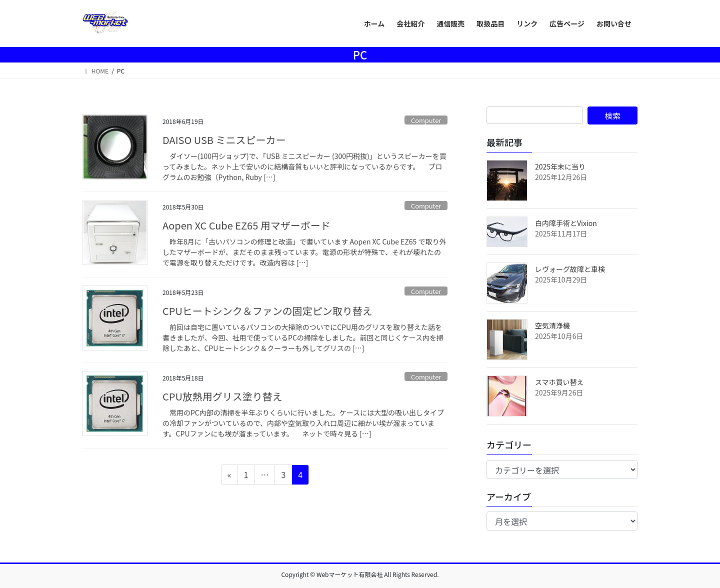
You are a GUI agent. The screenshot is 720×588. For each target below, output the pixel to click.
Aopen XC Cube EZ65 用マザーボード (246, 225)
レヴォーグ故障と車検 (570, 269)
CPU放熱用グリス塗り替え (222, 396)
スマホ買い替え (559, 382)
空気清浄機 (552, 325)
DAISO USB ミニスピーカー (224, 140)
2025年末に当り (560, 166)
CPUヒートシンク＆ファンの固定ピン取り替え (267, 311)
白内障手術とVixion (566, 223)
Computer (426, 120)
